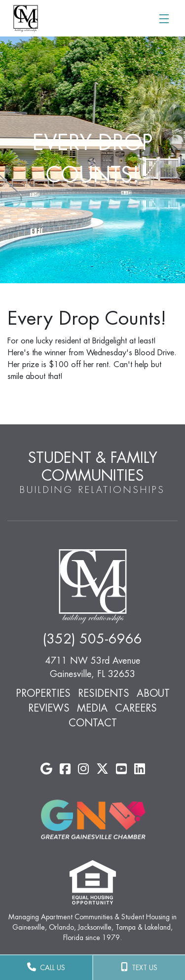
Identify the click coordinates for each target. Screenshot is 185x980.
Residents (104, 693)
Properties (43, 693)
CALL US (46, 967)
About (153, 693)
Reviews (49, 708)
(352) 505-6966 (92, 639)
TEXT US (139, 967)
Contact (93, 723)
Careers (136, 708)
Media (92, 708)
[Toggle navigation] (164, 18)
